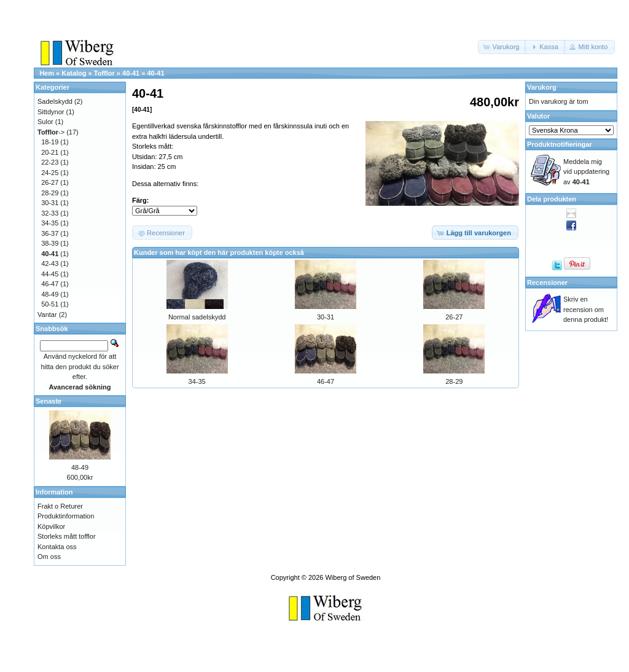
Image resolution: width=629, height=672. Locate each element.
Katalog (74, 73)
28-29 (454, 381)
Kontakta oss (57, 547)
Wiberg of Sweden (353, 577)
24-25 (50, 173)
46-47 (326, 381)
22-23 (50, 162)
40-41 (131, 73)
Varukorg (542, 87)
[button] (502, 47)
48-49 (50, 294)
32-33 (50, 213)
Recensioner (547, 283)
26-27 (454, 317)
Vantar (47, 315)
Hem (47, 73)
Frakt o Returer (60, 506)
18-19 (50, 142)
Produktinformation (66, 516)
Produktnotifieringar (560, 144)
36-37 (50, 233)
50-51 (50, 304)
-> (51, 132)
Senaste (49, 401)
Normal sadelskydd (197, 317)
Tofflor (104, 73)
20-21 (50, 152)
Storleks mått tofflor (67, 536)
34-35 (197, 381)
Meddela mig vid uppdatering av (586, 172)
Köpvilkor (51, 526)
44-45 (50, 274)
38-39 (50, 243)
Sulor (45, 122)
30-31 (326, 317)
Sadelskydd (55, 101)
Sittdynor (51, 112)
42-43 (50, 264)
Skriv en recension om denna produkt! (586, 309)
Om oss (49, 557)
